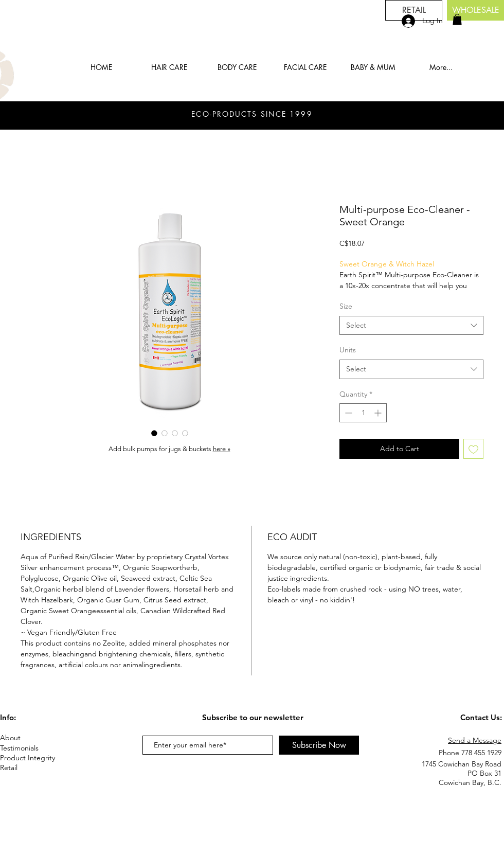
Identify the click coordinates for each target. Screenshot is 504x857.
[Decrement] (347, 413)
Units (348, 350)
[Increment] (379, 413)
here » (222, 449)
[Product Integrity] (37, 758)
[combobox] (411, 326)
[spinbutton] (363, 413)
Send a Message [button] (475, 740)
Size (346, 306)
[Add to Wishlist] (473, 449)
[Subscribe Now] (319, 745)
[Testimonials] (37, 748)
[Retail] (17, 768)
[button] (457, 20)
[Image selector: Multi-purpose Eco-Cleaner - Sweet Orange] (154, 433)
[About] (37, 738)
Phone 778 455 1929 (470, 753)
